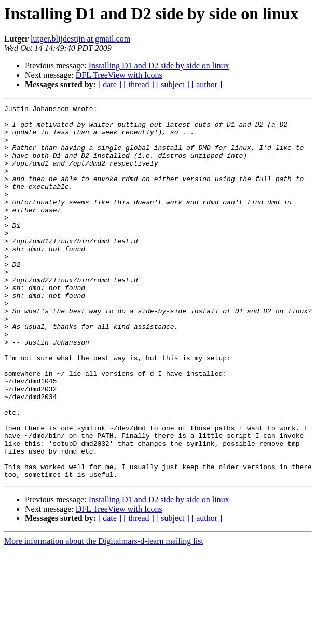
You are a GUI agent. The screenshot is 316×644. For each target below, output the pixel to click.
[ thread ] (139, 84)
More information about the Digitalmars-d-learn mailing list (104, 616)
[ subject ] (173, 84)
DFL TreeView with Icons (119, 75)
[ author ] (207, 84)
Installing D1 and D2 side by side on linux (159, 66)
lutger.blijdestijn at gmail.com (80, 39)
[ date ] (110, 84)
